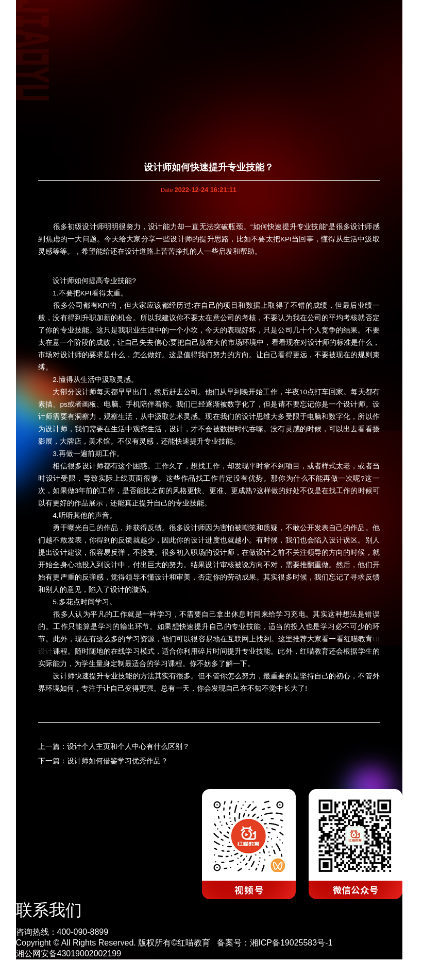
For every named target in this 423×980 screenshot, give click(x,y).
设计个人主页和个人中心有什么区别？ (128, 747)
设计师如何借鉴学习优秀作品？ (117, 761)
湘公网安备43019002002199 (69, 953)
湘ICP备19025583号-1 (291, 943)
